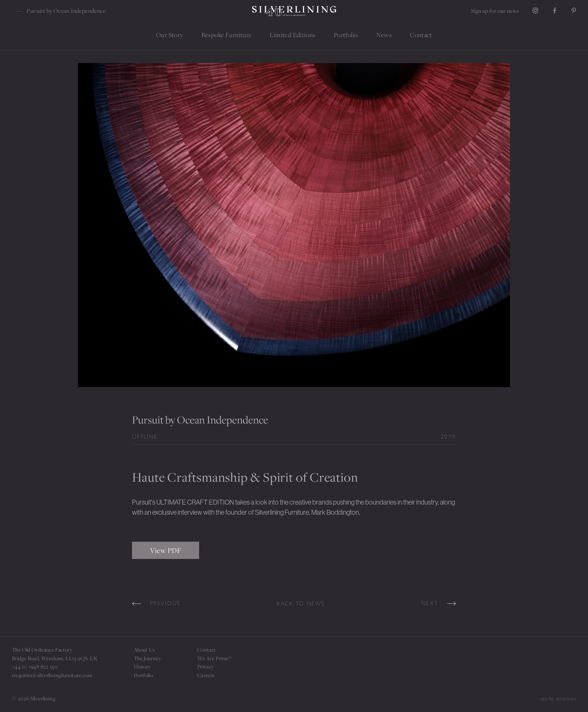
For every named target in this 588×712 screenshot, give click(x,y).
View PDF (166, 550)
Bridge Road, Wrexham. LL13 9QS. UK (55, 658)
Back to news (301, 604)
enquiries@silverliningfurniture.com (52, 675)
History (142, 666)
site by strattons (558, 698)
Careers (206, 675)
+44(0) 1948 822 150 (35, 666)
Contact (207, 650)
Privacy (206, 666)
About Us (144, 650)
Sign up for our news (495, 11)
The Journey (148, 658)
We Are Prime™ (214, 658)
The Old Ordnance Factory (42, 650)
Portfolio (143, 675)
